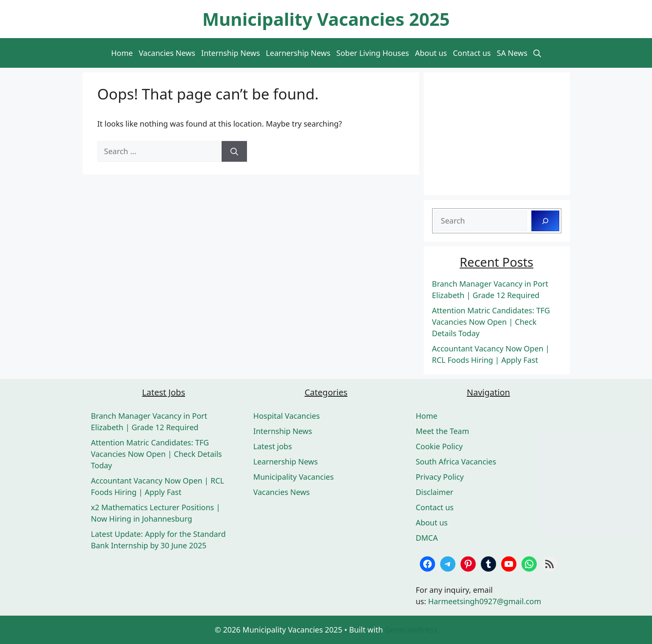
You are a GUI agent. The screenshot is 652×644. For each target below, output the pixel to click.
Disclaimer (434, 492)
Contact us (472, 53)
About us (431, 53)
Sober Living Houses (373, 53)
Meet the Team (442, 431)
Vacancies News (167, 53)
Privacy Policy (440, 477)
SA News (512, 53)
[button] (537, 53)
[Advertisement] (497, 134)
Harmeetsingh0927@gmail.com (484, 601)
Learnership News (298, 53)
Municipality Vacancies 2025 (326, 19)
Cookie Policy (439, 446)
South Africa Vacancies (456, 462)
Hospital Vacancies (287, 416)
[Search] (234, 151)
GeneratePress (411, 630)
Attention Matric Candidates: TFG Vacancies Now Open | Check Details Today (491, 322)
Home (122, 53)
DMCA (427, 538)
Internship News (231, 53)
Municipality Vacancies (294, 477)
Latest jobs (273, 446)
